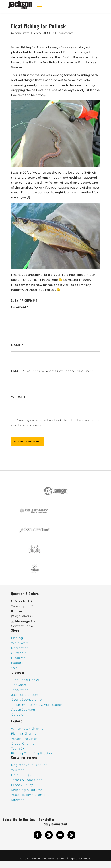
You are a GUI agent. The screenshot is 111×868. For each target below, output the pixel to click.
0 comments (65, 33)
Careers (18, 715)
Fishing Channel (24, 734)
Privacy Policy (22, 785)
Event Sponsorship (27, 700)
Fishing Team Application (32, 753)
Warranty (18, 770)
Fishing (17, 638)
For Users (19, 685)
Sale (14, 668)
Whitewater (21, 643)
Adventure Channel (27, 739)
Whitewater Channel (28, 729)
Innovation (20, 690)
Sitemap (18, 800)
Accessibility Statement (30, 795)
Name (17, 345)
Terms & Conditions (27, 780)
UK (52, 33)
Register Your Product (29, 765)
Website (19, 397)
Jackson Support (25, 695)
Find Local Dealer (26, 680)
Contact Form (22, 626)
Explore (17, 663)
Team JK (18, 749)
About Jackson (23, 710)
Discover (18, 658)
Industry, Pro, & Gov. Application (37, 705)
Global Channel (23, 744)
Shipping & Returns (27, 790)
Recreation (20, 648)
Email (17, 371)
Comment (20, 307)
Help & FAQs (21, 775)
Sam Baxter (23, 33)
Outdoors (19, 653)
